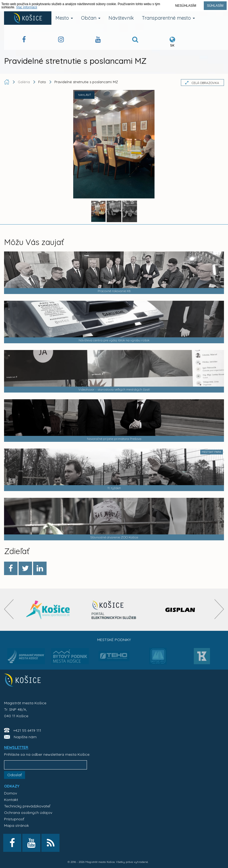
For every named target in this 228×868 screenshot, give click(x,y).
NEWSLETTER (16, 747)
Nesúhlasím (186, 6)
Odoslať (15, 775)
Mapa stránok (16, 825)
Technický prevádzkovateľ (27, 806)
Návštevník (121, 18)
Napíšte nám (25, 737)
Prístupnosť (14, 819)
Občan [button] (91, 18)
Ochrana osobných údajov (28, 813)
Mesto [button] (64, 18)
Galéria (24, 82)
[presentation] (9, 609)
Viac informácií (27, 7)
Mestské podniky (114, 640)
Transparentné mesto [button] (168, 18)
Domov (10, 793)
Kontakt (11, 800)
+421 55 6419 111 (27, 730)
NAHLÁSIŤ (85, 95)
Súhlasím (215, 6)
